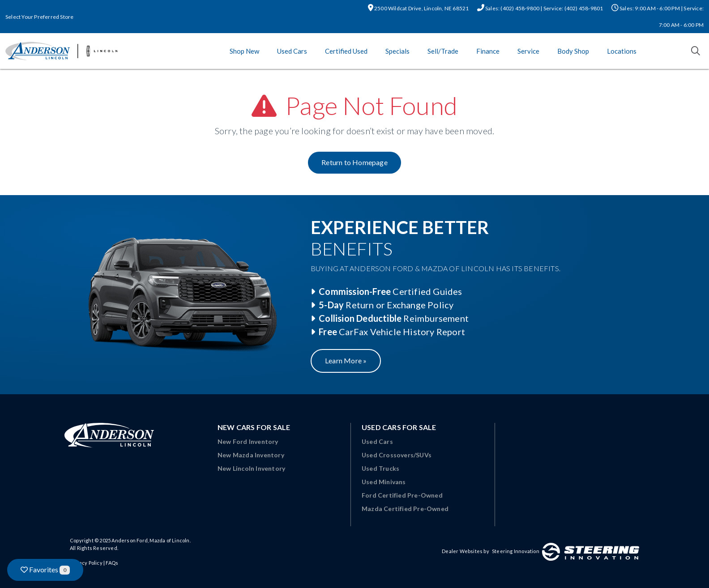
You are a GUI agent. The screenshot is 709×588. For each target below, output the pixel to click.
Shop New (244, 51)
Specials (397, 51)
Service (528, 51)
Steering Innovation (516, 551)
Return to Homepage (354, 162)
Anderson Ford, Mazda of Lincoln (150, 540)
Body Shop (573, 51)
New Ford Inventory (248, 441)
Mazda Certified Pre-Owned (405, 509)
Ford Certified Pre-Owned (402, 495)
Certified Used (346, 51)
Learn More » (346, 360)
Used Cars (292, 51)
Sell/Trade (443, 51)
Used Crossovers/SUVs (397, 455)
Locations (622, 51)
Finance (488, 51)
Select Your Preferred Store (39, 17)
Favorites (45, 570)
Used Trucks (380, 468)
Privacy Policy (86, 563)
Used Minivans (384, 482)
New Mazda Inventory (251, 455)
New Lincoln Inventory (251, 468)
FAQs (112, 563)
